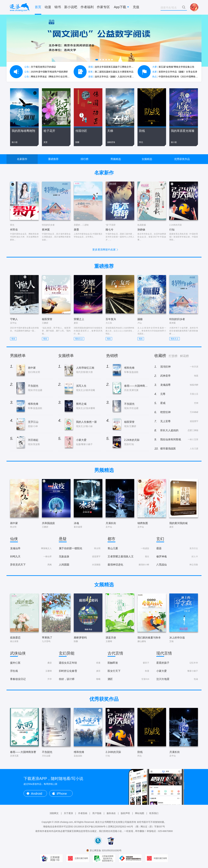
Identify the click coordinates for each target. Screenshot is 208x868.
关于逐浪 (68, 813)
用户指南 (97, 813)
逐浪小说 (19, 7)
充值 (136, 7)
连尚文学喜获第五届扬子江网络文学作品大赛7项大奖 (118, 67)
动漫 (48, 7)
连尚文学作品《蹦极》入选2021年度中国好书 (114, 77)
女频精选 (147, 159)
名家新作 (22, 159)
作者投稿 (83, 813)
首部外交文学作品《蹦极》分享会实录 (175, 72)
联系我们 (154, 813)
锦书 (58, 7)
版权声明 (125, 813)
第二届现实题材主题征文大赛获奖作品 (111, 72)
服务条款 (111, 813)
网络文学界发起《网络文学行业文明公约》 (49, 77)
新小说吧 (71, 7)
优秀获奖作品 (182, 159)
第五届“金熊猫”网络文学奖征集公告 (173, 67)
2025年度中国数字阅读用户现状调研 (46, 72)
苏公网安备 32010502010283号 (106, 850)
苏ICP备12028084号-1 (96, 827)
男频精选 (116, 159)
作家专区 (103, 7)
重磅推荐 (53, 159)
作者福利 (87, 7)
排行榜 (84, 159)
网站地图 (140, 813)
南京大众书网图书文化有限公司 (111, 822)
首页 (38, 7)
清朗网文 (54, 813)
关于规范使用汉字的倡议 (40, 67)
